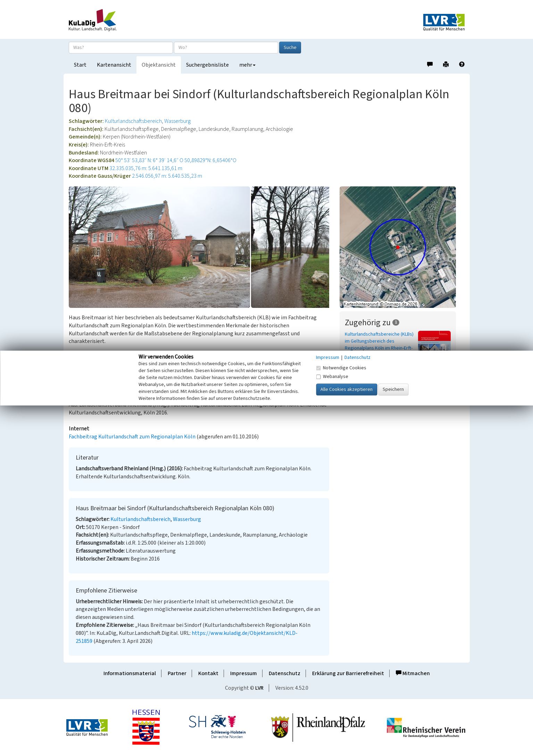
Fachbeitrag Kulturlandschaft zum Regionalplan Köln (132, 437)
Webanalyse (332, 377)
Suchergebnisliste (207, 65)
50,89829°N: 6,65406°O (210, 160)
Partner (177, 673)
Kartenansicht (114, 65)
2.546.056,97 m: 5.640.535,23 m (167, 176)
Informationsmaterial (130, 673)
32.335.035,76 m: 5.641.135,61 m (146, 168)
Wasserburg (177, 121)
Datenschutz (285, 673)
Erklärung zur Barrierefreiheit (348, 673)
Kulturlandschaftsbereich (133, 121)
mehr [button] (247, 65)
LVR (259, 688)
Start (80, 65)
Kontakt (208, 673)
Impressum (244, 673)
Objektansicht (159, 65)
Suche (290, 48)
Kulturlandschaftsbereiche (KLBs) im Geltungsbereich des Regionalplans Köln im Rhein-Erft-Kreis (379, 345)
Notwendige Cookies (341, 368)
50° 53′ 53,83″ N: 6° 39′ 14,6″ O (149, 160)
